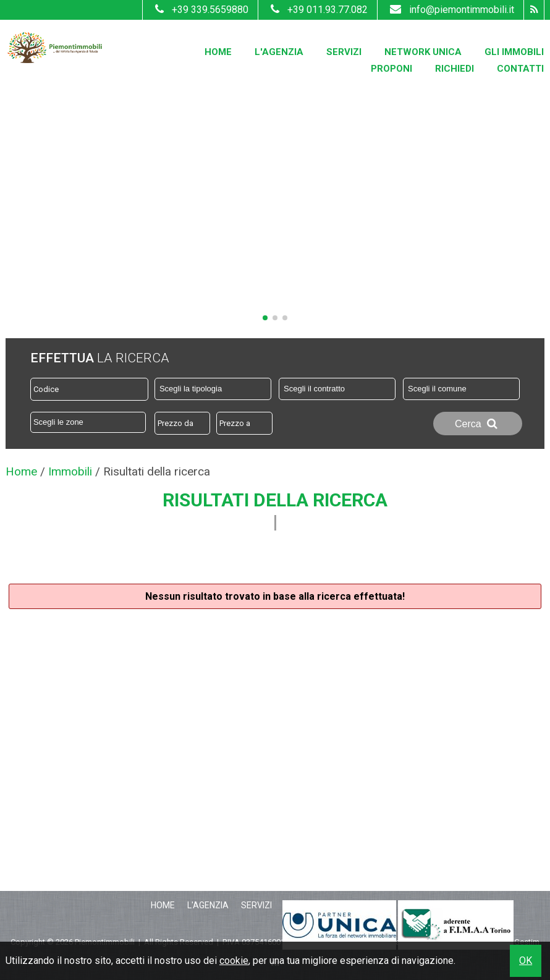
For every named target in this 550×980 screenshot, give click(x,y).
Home (218, 52)
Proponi (391, 69)
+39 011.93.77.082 (318, 10)
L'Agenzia (279, 52)
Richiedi (455, 69)
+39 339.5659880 (200, 10)
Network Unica (423, 52)
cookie (234, 961)
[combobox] (213, 389)
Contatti (520, 69)
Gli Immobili (514, 52)
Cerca (478, 424)
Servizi (344, 52)
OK (526, 961)
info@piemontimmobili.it (451, 10)
